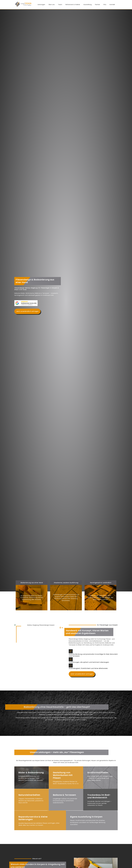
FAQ (105, 5)
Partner (98, 5)
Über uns (52, 5)
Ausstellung (88, 5)
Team (60, 5)
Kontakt (112, 5)
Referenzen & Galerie (73, 5)
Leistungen (41, 5)
